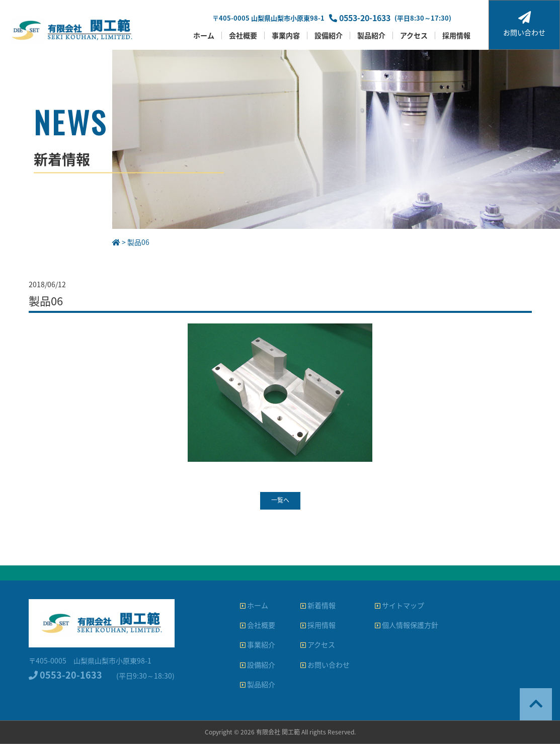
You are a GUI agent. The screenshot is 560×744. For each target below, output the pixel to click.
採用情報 (456, 35)
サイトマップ (399, 605)
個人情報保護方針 (407, 625)
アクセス (414, 35)
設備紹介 (329, 35)
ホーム (204, 35)
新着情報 (318, 605)
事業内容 (286, 35)
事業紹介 (258, 644)
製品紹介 (371, 35)
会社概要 (243, 35)
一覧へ (280, 500)
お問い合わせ (524, 24)
